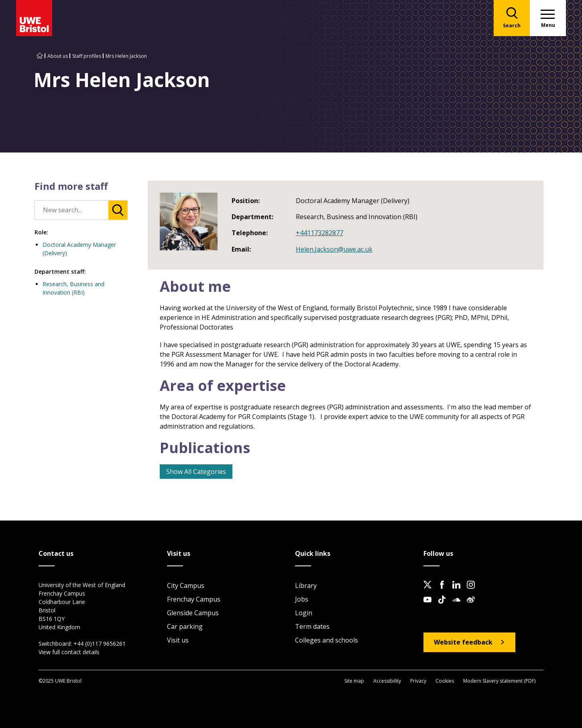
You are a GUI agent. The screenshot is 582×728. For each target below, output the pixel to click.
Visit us (178, 640)
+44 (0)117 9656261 (100, 644)
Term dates (312, 626)
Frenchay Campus (194, 599)
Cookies (445, 681)
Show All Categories (196, 472)
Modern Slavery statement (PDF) (499, 681)
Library (306, 586)
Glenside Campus (193, 613)
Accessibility (387, 681)
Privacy (418, 681)
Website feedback (463, 642)
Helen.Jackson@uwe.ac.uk (334, 249)
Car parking (185, 626)
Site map (354, 681)
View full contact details (69, 652)
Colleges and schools (327, 640)
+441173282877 (319, 233)
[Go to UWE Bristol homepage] (40, 56)
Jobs (302, 599)
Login (304, 613)
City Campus (186, 586)
